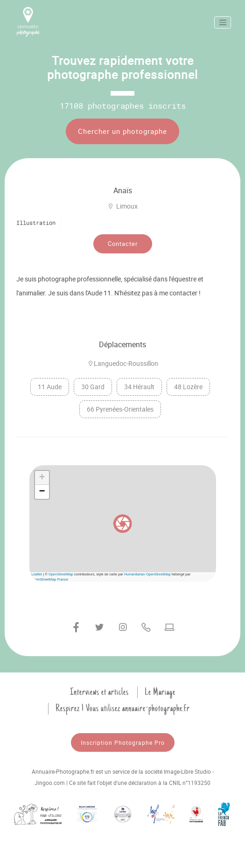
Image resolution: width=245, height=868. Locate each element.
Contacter (123, 244)
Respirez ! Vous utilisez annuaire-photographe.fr (123, 708)
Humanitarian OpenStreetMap (147, 574)
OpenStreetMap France (50, 579)
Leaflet (37, 574)
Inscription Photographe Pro (123, 742)
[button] (123, 524)
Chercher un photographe (122, 131)
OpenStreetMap (61, 574)
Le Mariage (160, 692)
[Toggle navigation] (223, 22)
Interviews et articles (99, 692)
